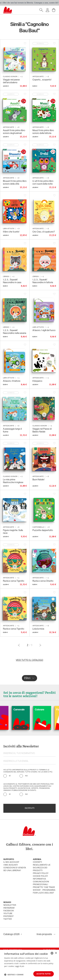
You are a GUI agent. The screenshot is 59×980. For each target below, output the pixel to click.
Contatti (37, 862)
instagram (9, 908)
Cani (5, 710)
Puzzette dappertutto (43, 530)
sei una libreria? (12, 871)
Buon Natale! (38, 480)
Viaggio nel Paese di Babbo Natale (42, 430)
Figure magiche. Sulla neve (13, 532)
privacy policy (41, 873)
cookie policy (40, 876)
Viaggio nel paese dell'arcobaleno (11, 81)
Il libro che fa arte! (11, 232)
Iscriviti (30, 808)
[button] (14, 975)
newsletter (10, 905)
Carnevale (29, 710)
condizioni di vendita (15, 868)
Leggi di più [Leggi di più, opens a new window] (19, 966)
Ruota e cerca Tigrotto (14, 581)
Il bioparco (37, 381)
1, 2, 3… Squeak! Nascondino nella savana (15, 332)
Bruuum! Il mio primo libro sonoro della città (15, 182)
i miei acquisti (11, 865)
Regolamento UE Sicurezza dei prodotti (42, 868)
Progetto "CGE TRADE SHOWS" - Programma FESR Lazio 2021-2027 (44, 890)
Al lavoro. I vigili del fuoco (44, 330)
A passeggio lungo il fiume (12, 430)
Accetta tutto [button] (44, 974)
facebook (9, 911)
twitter (8, 919)
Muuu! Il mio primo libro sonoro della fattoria (43, 132)
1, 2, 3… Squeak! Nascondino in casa (12, 281)
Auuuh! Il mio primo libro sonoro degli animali (14, 132)
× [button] (56, 953)
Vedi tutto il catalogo (30, 660)
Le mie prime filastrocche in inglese (13, 481)
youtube (8, 914)
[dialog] (29, 965)
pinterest (8, 916)
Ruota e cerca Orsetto (43, 581)
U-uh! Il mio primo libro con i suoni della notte (43, 182)
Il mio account (11, 862)
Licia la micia (38, 629)
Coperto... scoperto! (42, 80)
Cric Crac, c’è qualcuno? (44, 232)
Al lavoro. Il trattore (12, 381)
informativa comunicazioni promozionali (41, 882)
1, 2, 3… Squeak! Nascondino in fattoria (43, 281)
